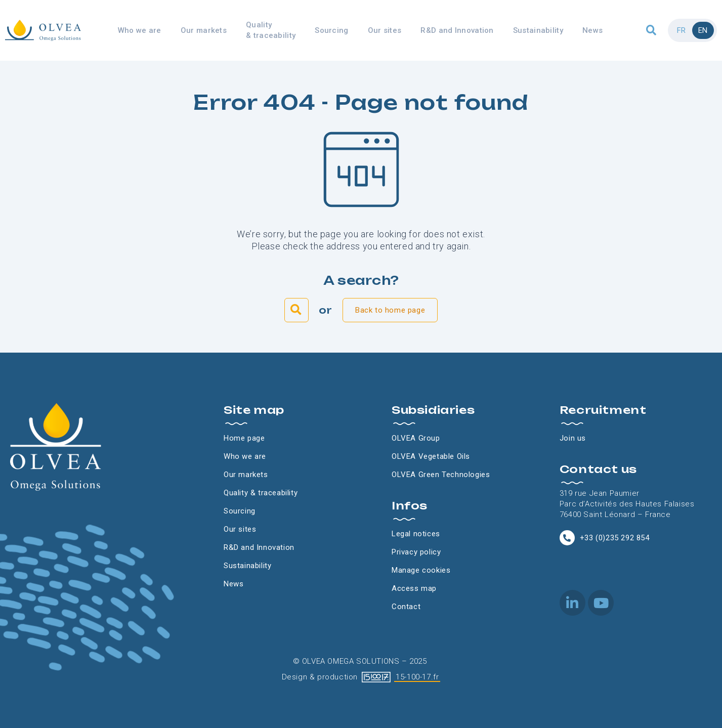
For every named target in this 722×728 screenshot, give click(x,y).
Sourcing (331, 30)
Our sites (385, 30)
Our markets (204, 30)
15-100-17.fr (417, 677)
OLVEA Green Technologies (441, 475)
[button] (651, 31)
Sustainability (538, 30)
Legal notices (416, 534)
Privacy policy (416, 552)
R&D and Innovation (457, 30)
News (592, 30)
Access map (414, 588)
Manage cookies (421, 570)
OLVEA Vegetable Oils (431, 456)
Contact (406, 607)
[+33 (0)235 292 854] (567, 538)
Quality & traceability (271, 30)
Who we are (140, 30)
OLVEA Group (416, 438)
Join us (573, 438)
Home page (244, 438)
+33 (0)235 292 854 (615, 538)
